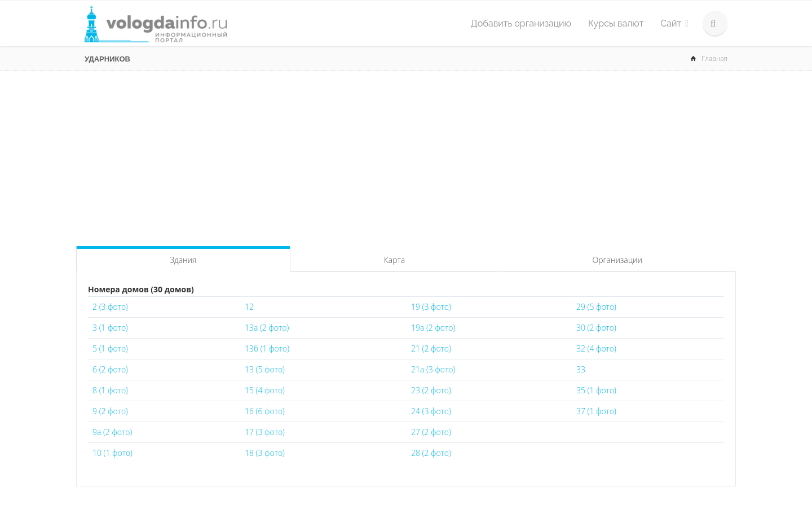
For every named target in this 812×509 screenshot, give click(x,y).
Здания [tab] (183, 260)
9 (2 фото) (110, 411)
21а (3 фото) (433, 369)
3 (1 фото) (110, 328)
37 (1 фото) (596, 411)
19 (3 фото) (431, 307)
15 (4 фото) (265, 390)
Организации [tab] (617, 260)
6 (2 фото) (110, 369)
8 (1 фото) (110, 390)
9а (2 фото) (112, 432)
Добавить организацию (521, 23)
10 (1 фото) (112, 453)
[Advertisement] (406, 156)
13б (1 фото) (267, 348)
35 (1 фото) (596, 390)
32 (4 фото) (596, 348)
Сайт (674, 23)
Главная (714, 58)
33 (581, 369)
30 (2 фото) (596, 328)
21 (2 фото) (431, 348)
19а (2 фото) (433, 328)
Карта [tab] (394, 260)
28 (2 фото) (431, 453)
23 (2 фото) (431, 390)
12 (249, 307)
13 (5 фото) (265, 369)
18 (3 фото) (265, 453)
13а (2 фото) (267, 328)
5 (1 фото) (110, 348)
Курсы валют (616, 23)
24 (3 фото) (431, 411)
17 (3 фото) (265, 432)
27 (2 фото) (431, 432)
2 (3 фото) (110, 307)
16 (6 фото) (265, 411)
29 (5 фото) (596, 307)
